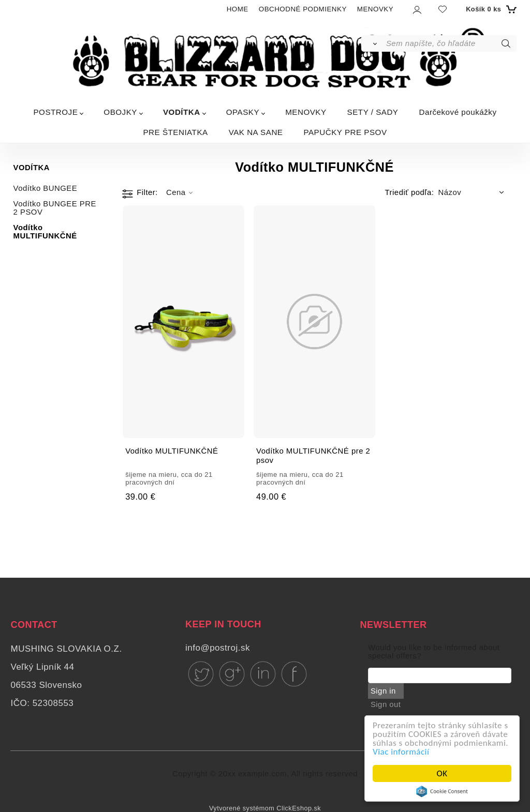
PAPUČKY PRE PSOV (345, 132)
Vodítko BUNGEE (46, 188)
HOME (238, 9)
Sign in (383, 691)
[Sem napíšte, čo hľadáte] (451, 43)
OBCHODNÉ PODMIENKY (303, 9)
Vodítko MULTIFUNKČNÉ (45, 232)
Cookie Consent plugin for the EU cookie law (442, 791)
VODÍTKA (182, 112)
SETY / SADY (373, 112)
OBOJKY (120, 112)
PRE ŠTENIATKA (175, 132)
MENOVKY (375, 9)
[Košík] (490, 9)
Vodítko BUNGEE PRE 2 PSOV (55, 208)
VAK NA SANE (256, 132)
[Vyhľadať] (373, 43)
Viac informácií (401, 752)
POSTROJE (55, 112)
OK (442, 773)
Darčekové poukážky (458, 112)
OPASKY (243, 112)
